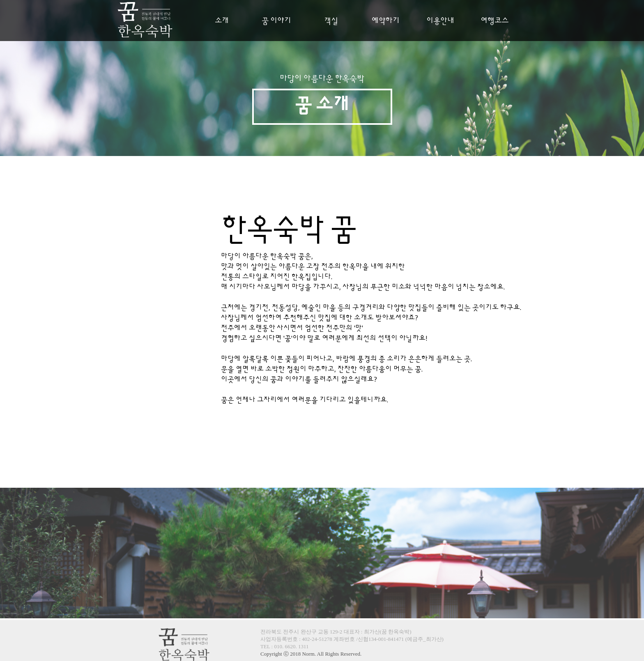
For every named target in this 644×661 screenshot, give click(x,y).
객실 (331, 21)
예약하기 (386, 21)
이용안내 (440, 21)
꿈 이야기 (276, 21)
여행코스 (494, 21)
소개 (222, 21)
